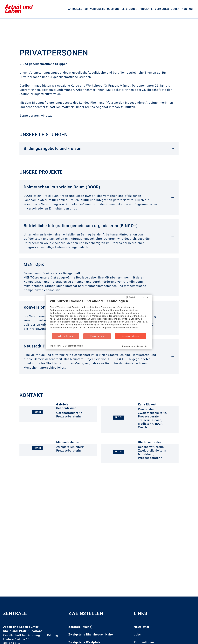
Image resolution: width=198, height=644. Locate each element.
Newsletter (142, 627)
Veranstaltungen (167, 9)
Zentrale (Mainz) (80, 627)
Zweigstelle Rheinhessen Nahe (91, 635)
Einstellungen (97, 336)
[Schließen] (147, 297)
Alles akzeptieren (130, 336)
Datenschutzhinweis (73, 346)
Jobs (137, 635)
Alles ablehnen (66, 336)
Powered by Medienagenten (135, 346)
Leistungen (130, 9)
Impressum (55, 346)
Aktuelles (75, 9)
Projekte (146, 9)
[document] (99, 316)
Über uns (113, 9)
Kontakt (188, 9)
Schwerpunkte (95, 9)
